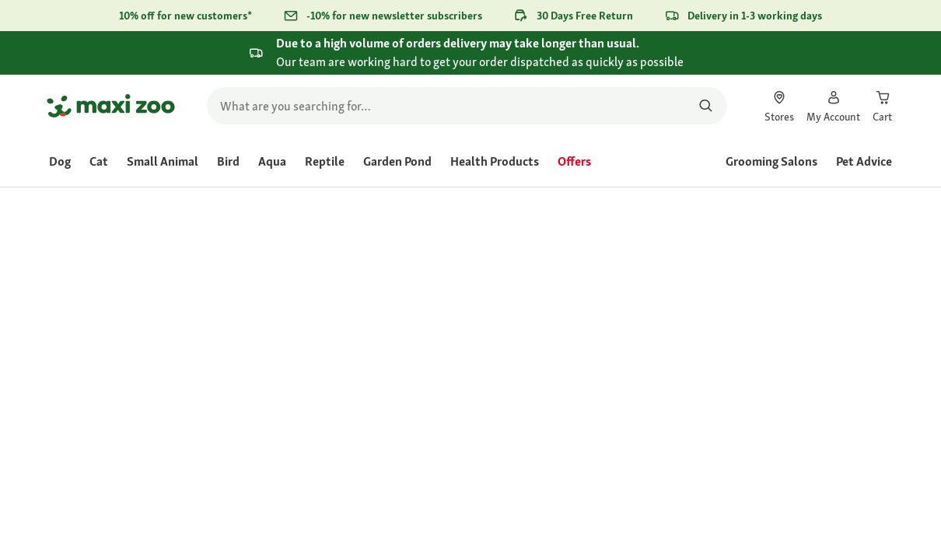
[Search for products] (706, 106)
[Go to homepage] (111, 106)
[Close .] (880, 52)
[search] (467, 106)
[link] (779, 106)
